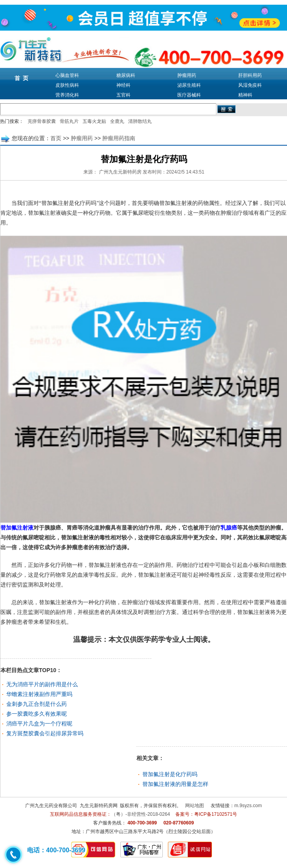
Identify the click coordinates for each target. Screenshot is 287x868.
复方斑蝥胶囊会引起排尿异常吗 (45, 733)
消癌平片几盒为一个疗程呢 (39, 724)
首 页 (22, 78)
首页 (56, 138)
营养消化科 (67, 95)
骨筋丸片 (69, 121)
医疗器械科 (189, 95)
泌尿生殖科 (189, 85)
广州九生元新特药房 (120, 172)
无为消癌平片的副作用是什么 (42, 684)
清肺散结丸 (140, 121)
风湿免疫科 (250, 85)
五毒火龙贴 (94, 121)
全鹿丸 (117, 121)
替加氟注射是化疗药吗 (170, 774)
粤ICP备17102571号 (216, 814)
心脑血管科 (67, 75)
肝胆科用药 (250, 75)
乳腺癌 (229, 528)
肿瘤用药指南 (119, 138)
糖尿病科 (126, 75)
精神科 (245, 95)
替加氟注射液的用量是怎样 (175, 784)
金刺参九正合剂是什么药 (37, 704)
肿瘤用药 (187, 75)
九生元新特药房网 (99, 806)
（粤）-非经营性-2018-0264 (141, 814)
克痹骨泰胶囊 (42, 121)
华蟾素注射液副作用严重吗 (39, 694)
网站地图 (195, 806)
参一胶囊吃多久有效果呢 (37, 714)
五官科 (123, 95)
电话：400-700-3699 (56, 850)
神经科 (123, 85)
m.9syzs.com (248, 806)
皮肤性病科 (67, 85)
